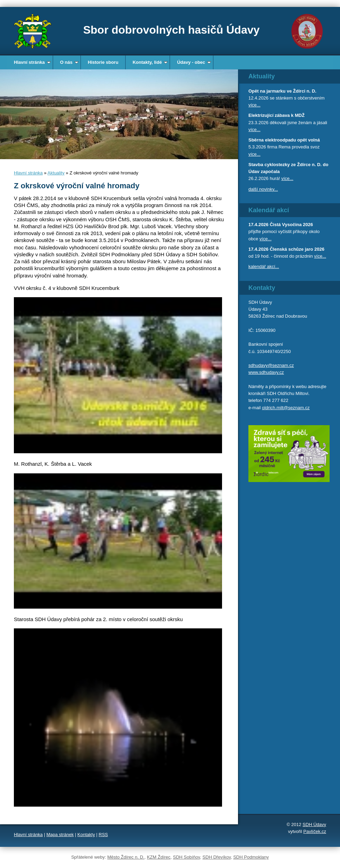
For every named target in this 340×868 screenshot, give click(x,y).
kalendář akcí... (264, 267)
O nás (69, 62)
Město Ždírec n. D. (126, 857)
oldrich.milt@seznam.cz (286, 408)
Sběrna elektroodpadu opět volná (284, 140)
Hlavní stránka (32, 62)
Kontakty (86, 835)
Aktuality (56, 173)
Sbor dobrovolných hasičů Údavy (172, 30)
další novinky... (263, 189)
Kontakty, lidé (150, 62)
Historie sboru (103, 62)
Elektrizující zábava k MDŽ (277, 115)
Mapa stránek (60, 835)
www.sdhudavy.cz (266, 372)
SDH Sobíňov (187, 857)
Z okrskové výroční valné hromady (77, 186)
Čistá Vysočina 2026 (291, 225)
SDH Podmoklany (251, 857)
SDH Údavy (314, 824)
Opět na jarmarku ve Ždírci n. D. (282, 91)
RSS (103, 835)
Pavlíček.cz (315, 831)
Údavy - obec (194, 62)
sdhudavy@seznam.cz (271, 365)
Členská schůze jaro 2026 (297, 249)
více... (254, 105)
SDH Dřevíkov (217, 857)
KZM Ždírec (159, 857)
